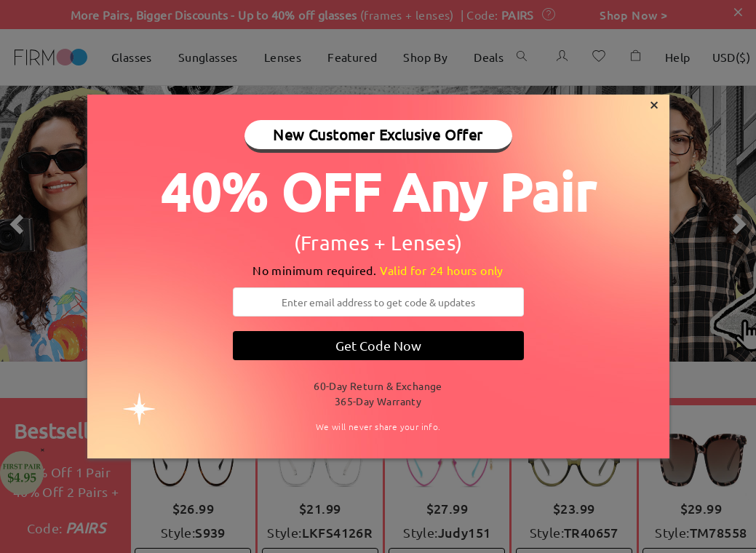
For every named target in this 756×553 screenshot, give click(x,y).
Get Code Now (378, 345)
